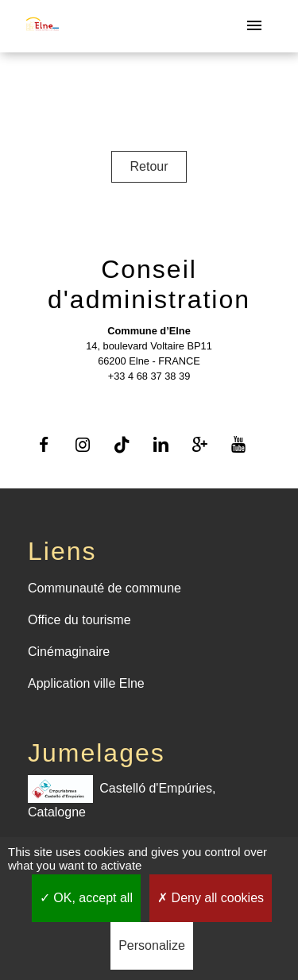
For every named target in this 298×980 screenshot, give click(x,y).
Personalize (152, 945)
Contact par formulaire (149, 400)
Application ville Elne (86, 683)
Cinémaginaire (69, 652)
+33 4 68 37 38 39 (149, 376)
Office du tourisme (79, 620)
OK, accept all (86, 898)
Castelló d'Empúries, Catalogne (122, 797)
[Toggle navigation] (254, 26)
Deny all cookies (211, 898)
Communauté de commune (104, 588)
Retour (149, 166)
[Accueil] (43, 27)
